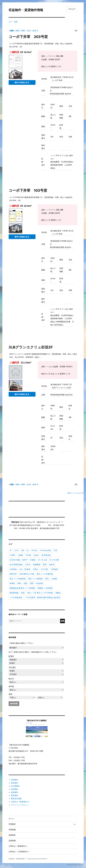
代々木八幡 (54, 560)
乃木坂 (28, 555)
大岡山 (35, 569)
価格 (11, 31)
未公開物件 (15, 786)
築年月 (35, 31)
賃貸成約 (14, 795)
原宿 (45, 565)
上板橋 (20, 555)
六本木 (28, 565)
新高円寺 (13, 574)
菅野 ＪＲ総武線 (36, 583)
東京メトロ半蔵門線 (45, 574)
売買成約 (14, 789)
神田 (19, 583)
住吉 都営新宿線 (16, 565)
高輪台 (58, 593)
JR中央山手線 (45, 550)
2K (27, 550)
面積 (17, 31)
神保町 (12, 583)
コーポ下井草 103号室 (28, 190)
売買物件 (14, 780)
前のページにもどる (76, 493)
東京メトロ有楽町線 (18, 579)
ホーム (11, 819)
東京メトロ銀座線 (35, 579)
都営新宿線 (14, 593)
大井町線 (13, 569)
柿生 (47, 579)
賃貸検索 (12, 841)
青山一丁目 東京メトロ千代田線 (40, 593)
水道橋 (54, 579)
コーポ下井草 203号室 (28, 37)
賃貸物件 (14, 792)
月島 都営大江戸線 (27, 574)
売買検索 (12, 830)
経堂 (26, 583)
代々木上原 (43, 560)
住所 (28, 31)
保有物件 (14, 783)
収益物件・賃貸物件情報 (26, 10)
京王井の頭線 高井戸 (18, 560)
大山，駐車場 (25, 569)
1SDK (16, 550)
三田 (55, 550)
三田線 (12, 555)
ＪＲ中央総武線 (16, 598)
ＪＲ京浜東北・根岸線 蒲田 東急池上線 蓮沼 (42, 598)
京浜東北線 (46, 555)
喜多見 (52, 565)
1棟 (23, 550)
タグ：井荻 (13, 22)
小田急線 (54, 569)
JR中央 (34, 550)
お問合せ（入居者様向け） (19, 852)
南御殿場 (37, 565)
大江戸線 (44, 569)
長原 (23, 593)
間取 (23, 31)
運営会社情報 (16, 799)
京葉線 (33, 560)
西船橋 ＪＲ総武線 (45, 588)
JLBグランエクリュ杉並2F (31, 347)
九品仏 (36, 555)
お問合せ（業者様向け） (21, 802)
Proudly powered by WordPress (37, 859)
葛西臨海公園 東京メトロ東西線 (22, 588)
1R (11, 550)
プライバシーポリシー (20, 805)
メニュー (72, 9)
